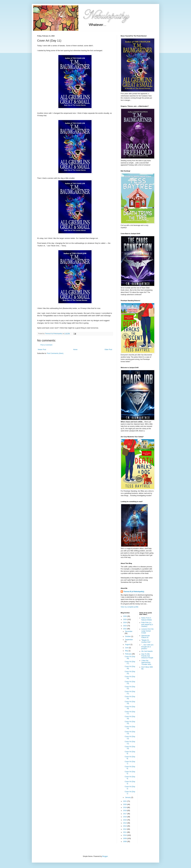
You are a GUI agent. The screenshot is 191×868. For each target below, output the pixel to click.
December (129, 631)
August (128, 645)
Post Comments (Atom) (55, 353)
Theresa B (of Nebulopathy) (134, 592)
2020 (125, 804)
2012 (125, 829)
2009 (125, 838)
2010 (125, 835)
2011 (125, 832)
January (128, 797)
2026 (125, 616)
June (127, 648)
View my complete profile (130, 607)
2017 (125, 814)
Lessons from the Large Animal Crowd (147, 631)
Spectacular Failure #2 (146, 637)
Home (75, 350)
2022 (125, 629)
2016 (125, 817)
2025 (125, 619)
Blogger (105, 856)
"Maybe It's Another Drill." (146, 641)
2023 (125, 626)
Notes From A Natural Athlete (147, 619)
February (128, 654)
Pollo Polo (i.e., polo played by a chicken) (147, 624)
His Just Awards (147, 651)
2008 (125, 842)
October (128, 636)
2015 (125, 820)
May (127, 651)
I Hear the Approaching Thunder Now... (147, 662)
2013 (125, 826)
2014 (125, 823)
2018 (125, 811)
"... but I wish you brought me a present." (147, 647)
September (129, 640)
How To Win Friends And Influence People (147, 656)
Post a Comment (46, 345)
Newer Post (42, 350)
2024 (125, 623)
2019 (125, 807)
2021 (125, 801)
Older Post (108, 350)
